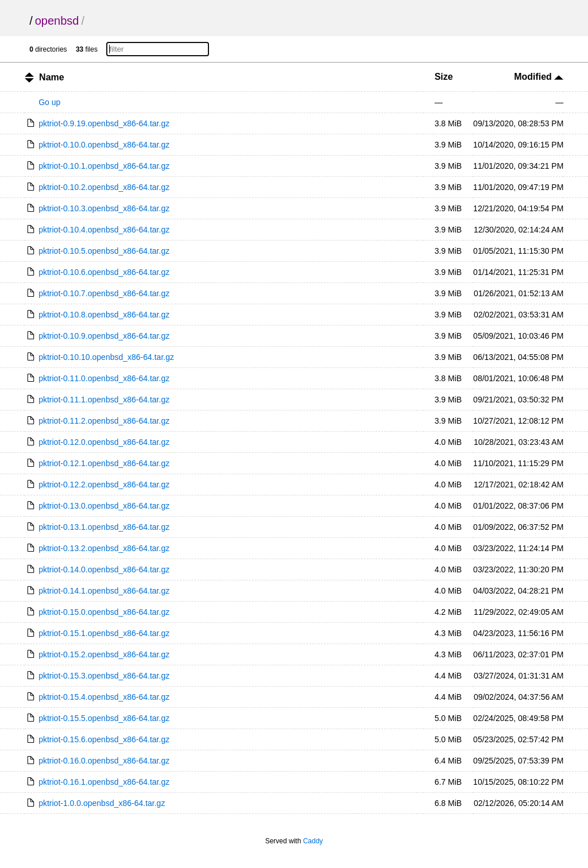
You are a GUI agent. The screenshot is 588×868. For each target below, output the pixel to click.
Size (444, 77)
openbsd (57, 21)
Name (52, 77)
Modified (539, 77)
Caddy (313, 841)
